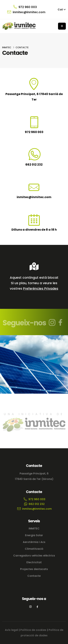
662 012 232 (34, 165)
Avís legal (11, 630)
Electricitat (34, 562)
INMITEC (7, 47)
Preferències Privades (41, 288)
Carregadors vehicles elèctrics (34, 556)
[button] (62, 10)
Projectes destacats (34, 569)
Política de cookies (33, 630)
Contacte (34, 576)
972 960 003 (25, 7)
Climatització (34, 549)
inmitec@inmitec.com (26, 12)
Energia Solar (34, 535)
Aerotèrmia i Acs (34, 542)
